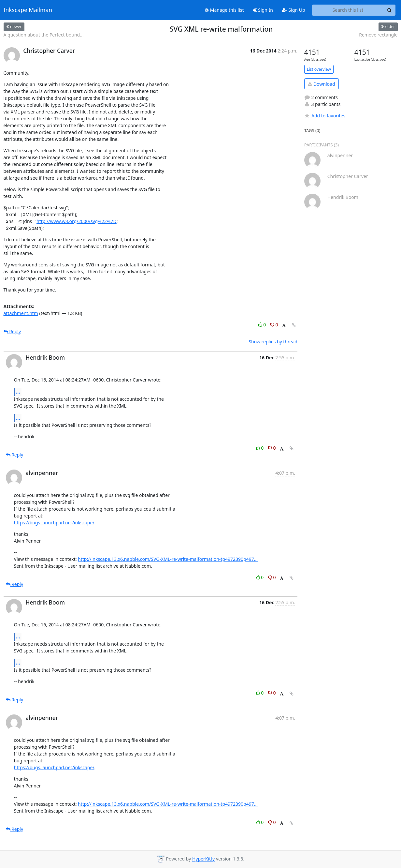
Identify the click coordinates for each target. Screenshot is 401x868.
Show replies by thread (273, 342)
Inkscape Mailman (28, 10)
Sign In (263, 10)
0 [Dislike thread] (274, 325)
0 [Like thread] (263, 325)
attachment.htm (21, 313)
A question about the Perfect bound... (44, 35)
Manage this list (224, 10)
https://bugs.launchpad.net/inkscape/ (54, 523)
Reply (12, 331)
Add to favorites (325, 116)
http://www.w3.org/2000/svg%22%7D (77, 221)
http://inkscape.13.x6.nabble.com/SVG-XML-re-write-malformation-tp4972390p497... (168, 559)
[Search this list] (348, 10)
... (18, 392)
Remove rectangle (378, 35)
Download (321, 84)
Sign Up (294, 10)
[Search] (390, 10)
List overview (319, 69)
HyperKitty (203, 859)
